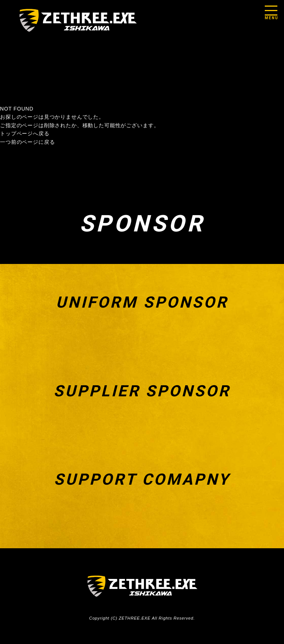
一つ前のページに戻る (27, 142)
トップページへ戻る (25, 133)
